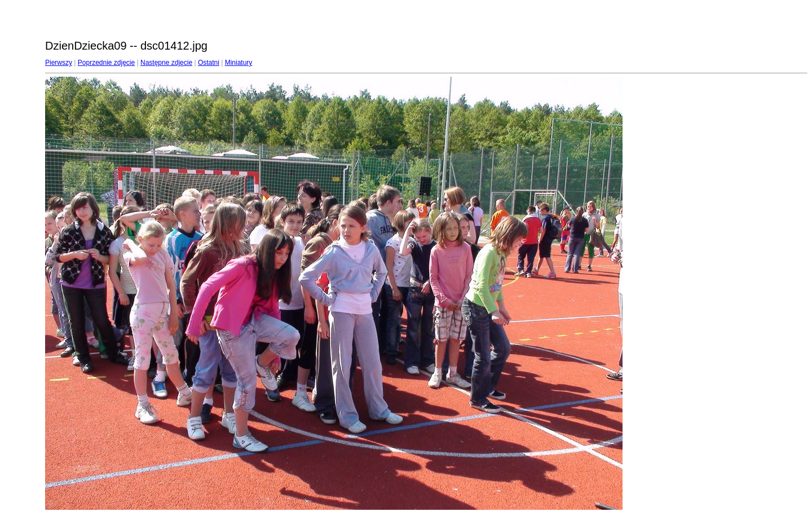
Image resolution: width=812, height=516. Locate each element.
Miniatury (239, 63)
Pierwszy (59, 63)
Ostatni (209, 63)
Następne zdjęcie (166, 63)
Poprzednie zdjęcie (106, 63)
